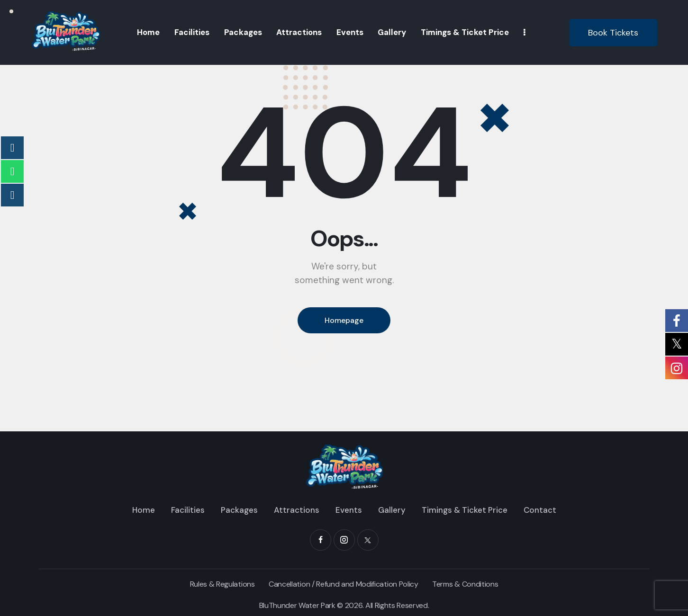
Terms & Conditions (465, 584)
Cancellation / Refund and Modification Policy (344, 584)
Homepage (344, 320)
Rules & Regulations (222, 584)
